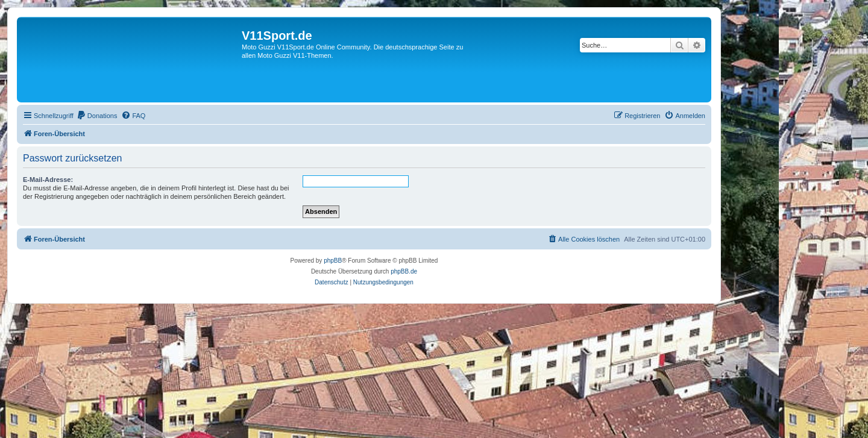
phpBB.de (404, 271)
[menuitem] (97, 116)
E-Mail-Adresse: (48, 180)
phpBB (333, 261)
